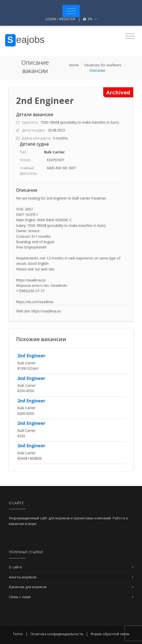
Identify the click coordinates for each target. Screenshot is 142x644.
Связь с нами (20, 597)
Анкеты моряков (23, 577)
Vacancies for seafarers (103, 65)
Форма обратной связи (110, 634)
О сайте (15, 567)
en (90, 19)
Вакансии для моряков (28, 587)
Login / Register (60, 19)
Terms (18, 634)
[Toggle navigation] (71, 11)
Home (74, 65)
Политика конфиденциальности (57, 634)
